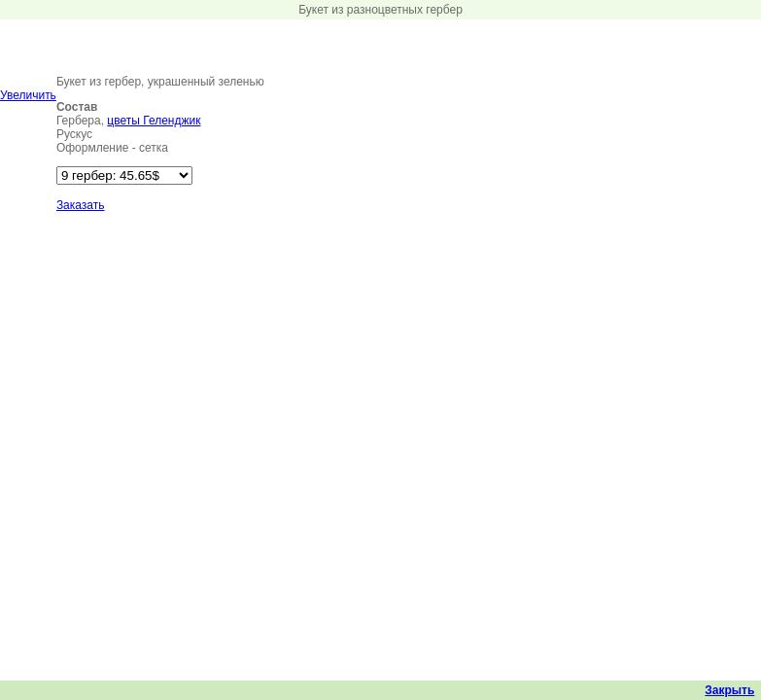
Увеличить (28, 95)
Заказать (81, 205)
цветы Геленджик (154, 121)
